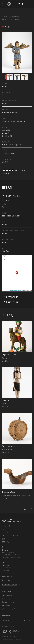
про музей (6, 526)
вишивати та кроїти (10, 535)
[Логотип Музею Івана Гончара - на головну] (10, 4)
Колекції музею (15, 17)
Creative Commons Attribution (15, 172)
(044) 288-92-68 (8, 555)
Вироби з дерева (7, 19)
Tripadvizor (7, 606)
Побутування (13, 196)
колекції (5, 529)
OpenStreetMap (18, 291)
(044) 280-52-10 (16, 555)
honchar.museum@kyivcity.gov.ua (14, 557)
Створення (12, 297)
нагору (27, 509)
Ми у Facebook (8, 596)
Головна (4, 17)
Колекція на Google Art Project (12, 609)
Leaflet (11, 291)
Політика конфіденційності (8, 639)
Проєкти (5, 532)
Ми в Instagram (8, 599)
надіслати (26, 620)
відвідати (6, 542)
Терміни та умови (19, 639)
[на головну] (17, 521)
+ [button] (4, 257)
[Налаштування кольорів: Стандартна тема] (19, 4)
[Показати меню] (31, 4)
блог (4, 539)
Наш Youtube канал (9, 602)
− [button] (4, 260)
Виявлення (12, 302)
